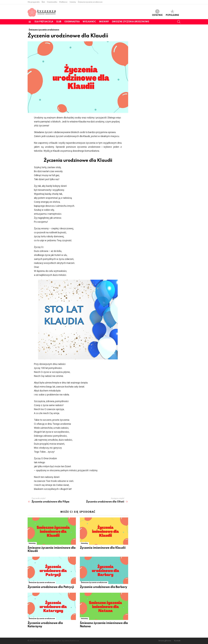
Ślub (43, 2)
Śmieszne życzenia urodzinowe (90, 2)
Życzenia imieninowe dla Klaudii (103, 548)
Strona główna (165, 641)
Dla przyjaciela (34, 2)
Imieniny (73, 2)
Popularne (172, 13)
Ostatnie (157, 13)
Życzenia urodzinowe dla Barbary (103, 587)
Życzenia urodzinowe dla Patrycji (51, 587)
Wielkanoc (63, 2)
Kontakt (177, 641)
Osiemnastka (52, 2)
